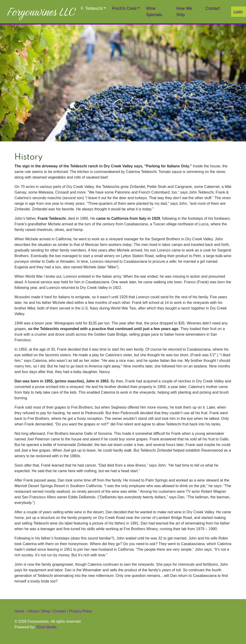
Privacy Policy (80, 611)
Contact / (60, 611)
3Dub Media (46, 627)
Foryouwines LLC (41, 12)
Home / (21, 611)
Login (238, 12)
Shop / (47, 611)
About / (35, 611)
